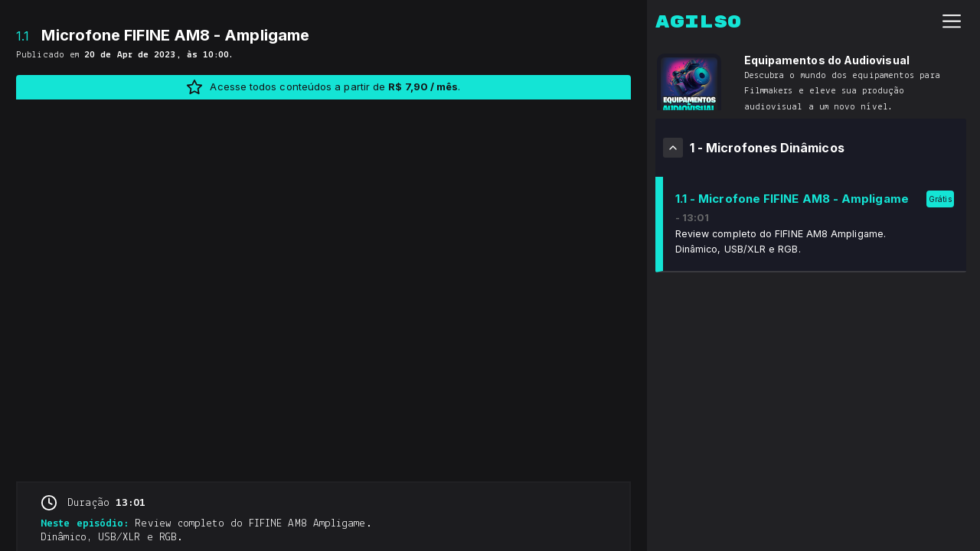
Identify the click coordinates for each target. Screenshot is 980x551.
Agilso (698, 22)
